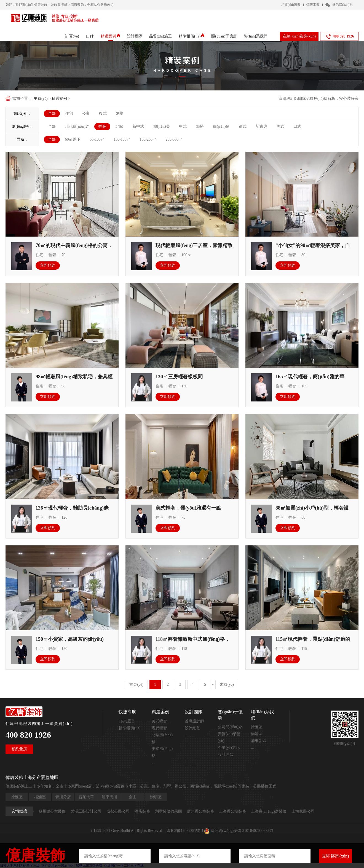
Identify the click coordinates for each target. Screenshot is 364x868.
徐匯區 (257, 727)
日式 (297, 126)
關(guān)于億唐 (224, 36)
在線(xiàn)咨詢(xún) (299, 36)
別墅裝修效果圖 (168, 811)
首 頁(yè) (72, 36)
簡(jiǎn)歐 (221, 126)
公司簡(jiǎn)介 (230, 727)
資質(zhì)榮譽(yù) (229, 737)
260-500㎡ (174, 139)
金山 (133, 797)
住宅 (69, 113)
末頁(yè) (227, 685)
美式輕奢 (159, 721)
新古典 (261, 126)
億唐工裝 (313, 5)
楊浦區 (257, 734)
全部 (52, 113)
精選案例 (110, 36)
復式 (103, 113)
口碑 (90, 36)
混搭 (200, 126)
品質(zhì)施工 (160, 36)
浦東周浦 (109, 797)
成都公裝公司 (118, 811)
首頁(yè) (136, 685)
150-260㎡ (148, 139)
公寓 (86, 113)
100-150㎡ (122, 139)
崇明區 (156, 797)
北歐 (119, 126)
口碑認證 (126, 721)
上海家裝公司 (303, 811)
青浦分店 (63, 797)
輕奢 (102, 126)
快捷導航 (127, 712)
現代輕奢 (159, 728)
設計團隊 (135, 36)
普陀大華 (86, 797)
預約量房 (19, 749)
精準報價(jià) (192, 36)
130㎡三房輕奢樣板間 (179, 377)
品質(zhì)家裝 (291, 5)
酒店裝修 (142, 811)
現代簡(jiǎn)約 (77, 126)
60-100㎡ (97, 139)
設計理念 (226, 755)
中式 (183, 126)
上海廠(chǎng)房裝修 (269, 811)
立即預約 (48, 265)
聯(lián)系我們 (256, 36)
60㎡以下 (73, 139)
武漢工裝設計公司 (86, 811)
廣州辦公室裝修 (200, 811)
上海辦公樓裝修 (232, 811)
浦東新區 (259, 741)
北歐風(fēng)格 (162, 738)
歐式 (243, 126)
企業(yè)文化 (229, 748)
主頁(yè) (41, 99)
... (153, 763)
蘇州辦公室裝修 (52, 811)
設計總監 (192, 728)
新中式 (138, 126)
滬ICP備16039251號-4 (185, 831)
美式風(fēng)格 (162, 752)
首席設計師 (194, 721)
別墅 (120, 113)
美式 (280, 126)
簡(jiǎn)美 (162, 126)
